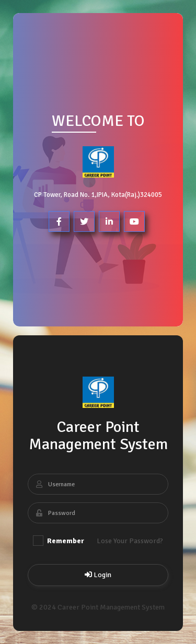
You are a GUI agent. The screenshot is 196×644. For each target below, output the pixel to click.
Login (98, 575)
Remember (59, 541)
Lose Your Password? (130, 541)
